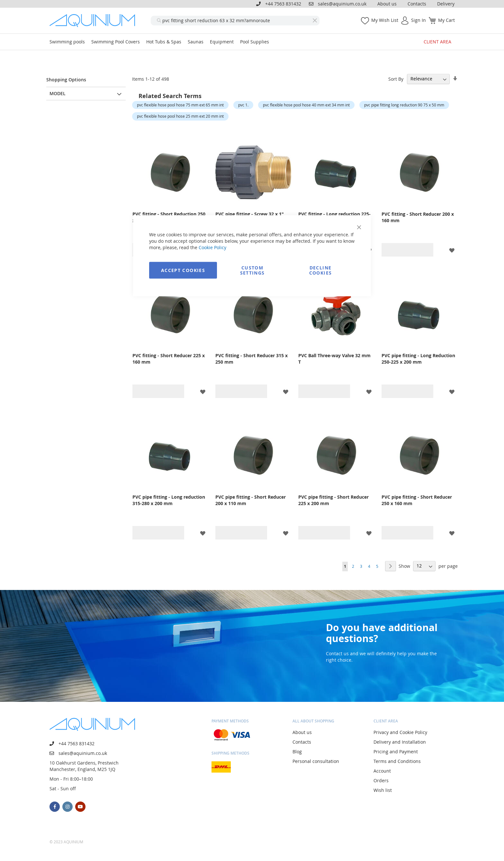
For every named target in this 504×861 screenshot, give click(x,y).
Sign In (419, 20)
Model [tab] (58, 93)
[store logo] (94, 21)
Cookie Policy (212, 247)
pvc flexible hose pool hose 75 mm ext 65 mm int (180, 105)
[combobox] (235, 21)
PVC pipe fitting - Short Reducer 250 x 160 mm (417, 500)
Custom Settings (252, 270)
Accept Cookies (183, 270)
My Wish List (385, 20)
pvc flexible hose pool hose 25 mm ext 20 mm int (180, 116)
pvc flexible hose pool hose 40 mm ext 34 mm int (306, 105)
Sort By (396, 79)
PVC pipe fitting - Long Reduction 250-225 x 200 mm (418, 359)
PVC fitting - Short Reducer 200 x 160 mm (418, 217)
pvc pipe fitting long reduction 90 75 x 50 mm (404, 105)
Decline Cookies (320, 270)
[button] (452, 250)
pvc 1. (243, 105)
